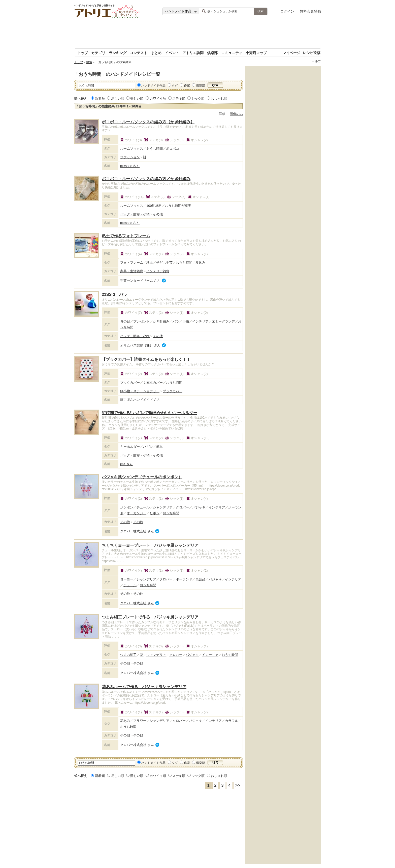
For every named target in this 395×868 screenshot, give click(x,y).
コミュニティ (232, 53)
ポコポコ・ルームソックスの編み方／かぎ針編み (146, 179)
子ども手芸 (164, 263)
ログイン (287, 11)
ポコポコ (173, 149)
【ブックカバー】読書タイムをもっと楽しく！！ (146, 359)
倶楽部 (212, 53)
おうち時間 (155, 149)
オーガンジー (137, 513)
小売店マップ (256, 53)
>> (238, 785)
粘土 (150, 263)
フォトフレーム (132, 263)
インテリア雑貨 (158, 271)
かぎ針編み (161, 321)
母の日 (125, 321)
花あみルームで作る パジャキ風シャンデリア (144, 687)
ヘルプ (316, 61)
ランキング (118, 53)
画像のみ (236, 114)
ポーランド (184, 579)
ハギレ (148, 447)
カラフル (232, 721)
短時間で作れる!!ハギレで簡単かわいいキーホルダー (150, 413)
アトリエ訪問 (193, 53)
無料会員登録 (310, 11)
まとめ (156, 53)
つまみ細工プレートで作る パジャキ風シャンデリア (150, 617)
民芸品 (200, 579)
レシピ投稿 (312, 53)
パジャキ (199, 507)
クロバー (182, 507)
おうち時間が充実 (178, 206)
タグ (175, 86)
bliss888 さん (130, 166)
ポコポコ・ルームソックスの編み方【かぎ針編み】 (148, 122)
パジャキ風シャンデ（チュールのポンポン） (142, 477)
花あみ (125, 721)
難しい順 (137, 98)
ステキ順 (179, 98)
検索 (89, 62)
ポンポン (127, 507)
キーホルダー (130, 447)
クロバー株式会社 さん (137, 531)
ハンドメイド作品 (153, 86)
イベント (172, 53)
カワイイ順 (158, 98)
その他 (158, 214)
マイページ (291, 53)
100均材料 (154, 206)
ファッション (130, 157)
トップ (83, 53)
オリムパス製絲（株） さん (140, 345)
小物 (186, 321)
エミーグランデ (223, 321)
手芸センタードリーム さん (140, 281)
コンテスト (139, 53)
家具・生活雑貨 (132, 271)
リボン (155, 513)
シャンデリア (163, 507)
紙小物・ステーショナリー (140, 391)
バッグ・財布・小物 (135, 214)
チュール (143, 507)
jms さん (126, 464)
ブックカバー (130, 383)
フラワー (140, 721)
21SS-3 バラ (114, 294)
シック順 (198, 98)
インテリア (200, 321)
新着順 (100, 98)
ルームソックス (132, 149)
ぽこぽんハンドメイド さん (140, 400)
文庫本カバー (153, 383)
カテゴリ (98, 53)
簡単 (159, 447)
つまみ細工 (128, 655)
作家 (187, 86)
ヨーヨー (127, 579)
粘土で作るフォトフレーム (126, 236)
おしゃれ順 (219, 98)
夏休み (200, 263)
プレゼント (141, 321)
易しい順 (118, 98)
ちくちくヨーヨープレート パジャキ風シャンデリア (150, 545)
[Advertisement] (197, 34)
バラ (176, 321)
